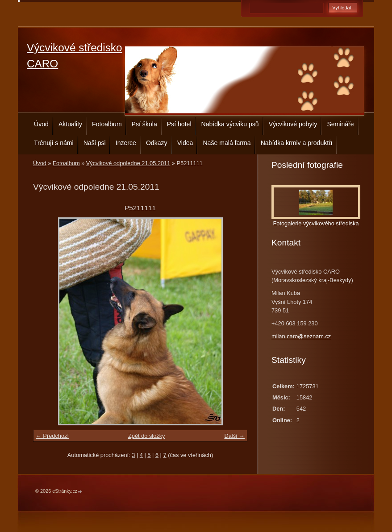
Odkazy (157, 143)
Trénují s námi (54, 143)
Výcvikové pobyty (293, 124)
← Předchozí (52, 436)
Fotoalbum (107, 124)
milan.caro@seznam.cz (301, 336)
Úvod (41, 124)
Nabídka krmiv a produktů (296, 143)
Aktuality (70, 124)
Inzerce (126, 143)
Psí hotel (179, 124)
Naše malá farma (227, 143)
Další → (234, 436)
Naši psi (95, 143)
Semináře (340, 124)
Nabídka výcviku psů (230, 124)
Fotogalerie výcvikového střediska (316, 223)
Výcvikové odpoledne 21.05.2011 (128, 163)
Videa (185, 143)
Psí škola (144, 124)
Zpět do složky (147, 436)
